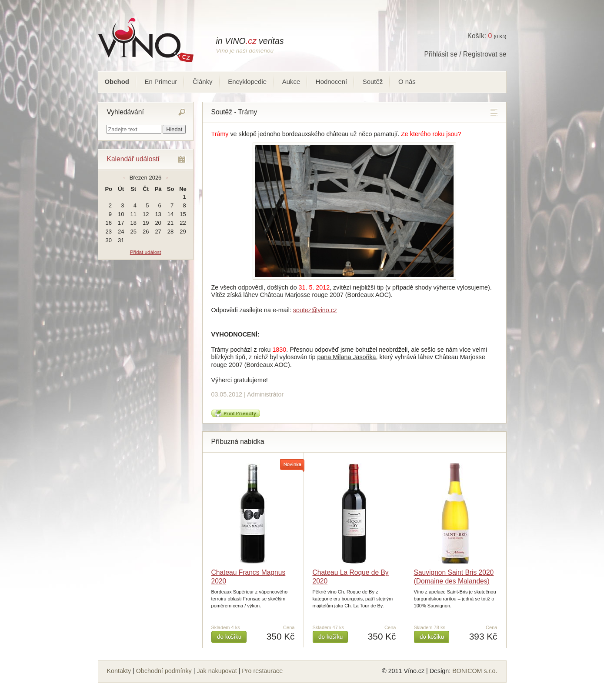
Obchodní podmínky (164, 671)
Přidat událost (145, 252)
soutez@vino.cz (315, 310)
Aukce (291, 82)
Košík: (480, 36)
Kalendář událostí (133, 159)
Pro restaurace (262, 671)
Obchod (117, 82)
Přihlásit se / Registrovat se (466, 54)
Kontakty (119, 671)
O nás (407, 82)
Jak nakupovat (217, 671)
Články (203, 82)
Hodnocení (331, 82)
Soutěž (373, 82)
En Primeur (161, 82)
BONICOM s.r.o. (475, 671)
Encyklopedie (247, 82)
